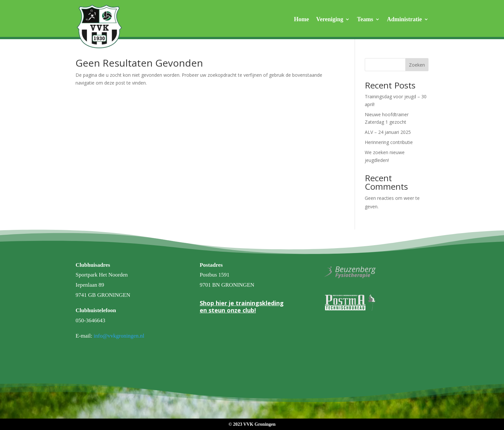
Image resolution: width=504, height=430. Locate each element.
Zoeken (417, 65)
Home (301, 20)
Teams (365, 20)
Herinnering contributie (389, 142)
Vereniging (330, 20)
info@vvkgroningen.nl (119, 336)
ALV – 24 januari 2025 (388, 132)
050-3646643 (90, 320)
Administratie (404, 20)
